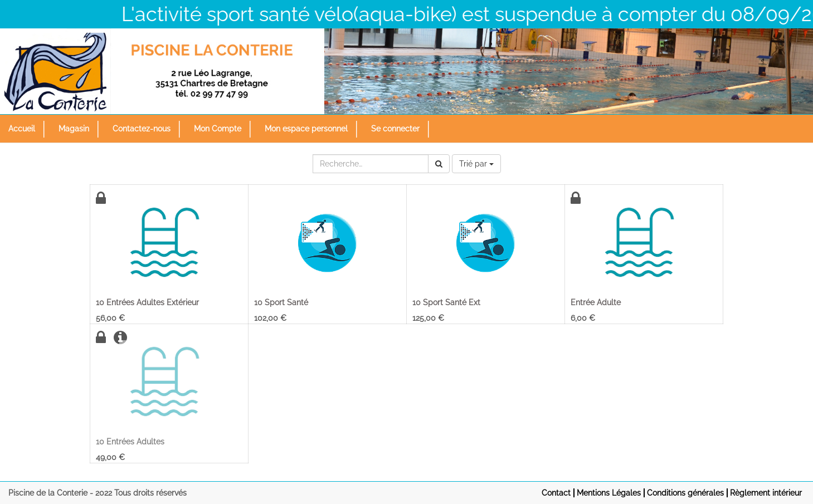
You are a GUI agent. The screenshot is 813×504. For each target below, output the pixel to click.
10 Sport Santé (281, 302)
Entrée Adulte (596, 302)
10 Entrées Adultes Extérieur (147, 302)
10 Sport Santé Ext (446, 302)
